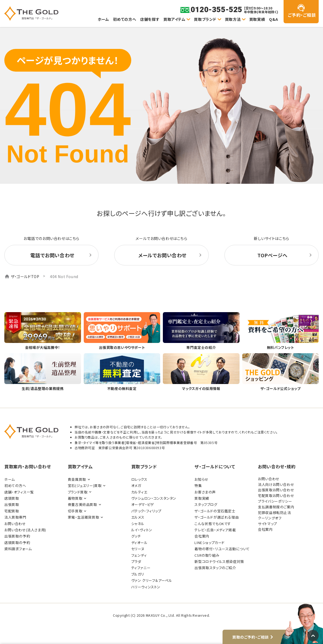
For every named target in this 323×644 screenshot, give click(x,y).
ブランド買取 (78, 492)
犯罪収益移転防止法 (274, 513)
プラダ (136, 561)
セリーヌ (138, 549)
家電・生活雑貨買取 (83, 517)
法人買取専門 (15, 517)
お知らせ (201, 479)
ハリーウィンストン (146, 587)
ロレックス (139, 479)
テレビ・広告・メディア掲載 (215, 530)
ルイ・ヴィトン (142, 530)
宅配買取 (12, 511)
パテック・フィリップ (146, 511)
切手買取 (75, 511)
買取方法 (233, 19)
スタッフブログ (206, 504)
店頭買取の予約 (17, 543)
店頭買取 (12, 498)
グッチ (136, 536)
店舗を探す (150, 19)
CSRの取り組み (207, 555)
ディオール (139, 543)
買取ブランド (205, 19)
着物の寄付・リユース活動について (222, 549)
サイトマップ (268, 524)
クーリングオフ (270, 518)
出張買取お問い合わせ (276, 490)
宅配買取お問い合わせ (276, 495)
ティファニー (141, 568)
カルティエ (139, 492)
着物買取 (75, 498)
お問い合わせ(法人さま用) (25, 530)
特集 (198, 485)
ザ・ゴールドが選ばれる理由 (217, 517)
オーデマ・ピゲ (143, 504)
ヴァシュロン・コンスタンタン (154, 498)
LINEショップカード (210, 543)
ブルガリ (138, 574)
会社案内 (202, 536)
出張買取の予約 (17, 536)
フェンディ (139, 555)
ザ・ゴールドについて (215, 466)
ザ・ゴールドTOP (25, 276)
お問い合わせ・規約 (277, 466)
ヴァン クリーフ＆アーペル (152, 580)
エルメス (138, 517)
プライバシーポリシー (275, 501)
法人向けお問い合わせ (276, 484)
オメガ (136, 485)
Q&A (274, 19)
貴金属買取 (77, 479)
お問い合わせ (15, 524)
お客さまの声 (205, 492)
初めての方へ (125, 19)
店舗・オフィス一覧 (19, 492)
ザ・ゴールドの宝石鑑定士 (215, 511)
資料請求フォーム (18, 549)
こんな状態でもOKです (213, 524)
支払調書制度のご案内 (276, 507)
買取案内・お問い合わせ (28, 466)
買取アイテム (174, 19)
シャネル (138, 524)
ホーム (103, 19)
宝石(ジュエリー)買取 (85, 485)
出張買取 (12, 504)
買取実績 (257, 19)
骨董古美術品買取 (83, 504)
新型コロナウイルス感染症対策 (219, 561)
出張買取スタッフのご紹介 (215, 568)
